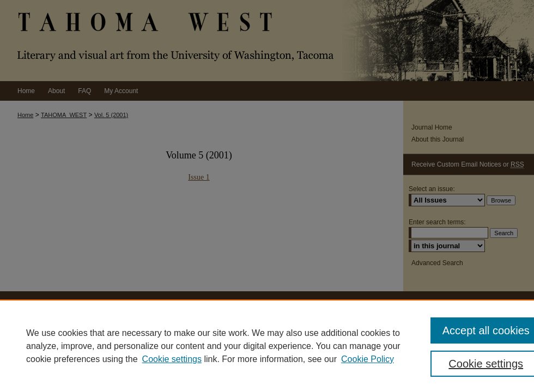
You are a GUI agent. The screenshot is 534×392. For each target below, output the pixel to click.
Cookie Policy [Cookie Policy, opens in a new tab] (368, 359)
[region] (267, 346)
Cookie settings (172, 359)
